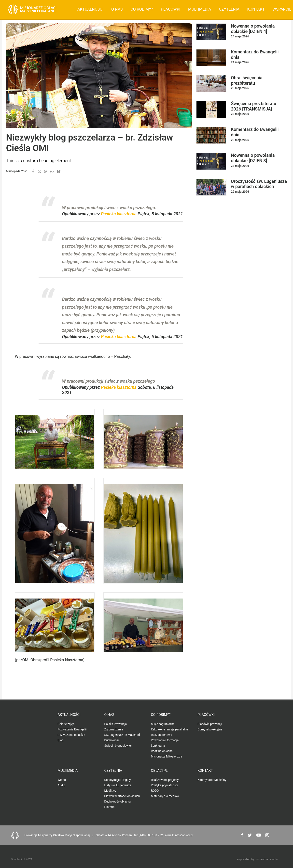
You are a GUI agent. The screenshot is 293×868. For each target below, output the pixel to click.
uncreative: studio (266, 859)
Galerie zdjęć (66, 724)
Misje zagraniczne (163, 724)
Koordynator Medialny (212, 780)
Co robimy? (142, 9)
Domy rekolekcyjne (210, 729)
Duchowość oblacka (118, 802)
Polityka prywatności (165, 785)
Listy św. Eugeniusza (118, 785)
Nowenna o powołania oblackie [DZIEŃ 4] (253, 29)
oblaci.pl (159, 771)
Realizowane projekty (165, 780)
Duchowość (112, 740)
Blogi (61, 740)
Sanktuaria (158, 746)
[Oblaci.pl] (32, 9)
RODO (155, 791)
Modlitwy (110, 791)
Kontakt (256, 9)
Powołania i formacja (165, 740)
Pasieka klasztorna (119, 214)
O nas (117, 9)
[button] (33, 172)
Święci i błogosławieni (119, 746)
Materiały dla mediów (165, 796)
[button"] (242, 836)
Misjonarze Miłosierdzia (167, 757)
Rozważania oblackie (71, 735)
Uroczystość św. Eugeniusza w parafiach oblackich (259, 184)
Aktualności (90, 9)
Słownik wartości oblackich (122, 796)
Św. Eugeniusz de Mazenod (122, 735)
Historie (110, 807)
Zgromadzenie (114, 729)
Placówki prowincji (210, 724)
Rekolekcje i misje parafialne (170, 729)
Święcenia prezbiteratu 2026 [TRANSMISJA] (253, 106)
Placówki (171, 9)
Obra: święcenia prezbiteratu (247, 80)
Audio (62, 785)
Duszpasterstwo (162, 735)
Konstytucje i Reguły (118, 780)
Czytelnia (229, 9)
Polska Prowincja (116, 724)
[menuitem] (90, 9)
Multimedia (200, 9)
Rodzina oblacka (162, 751)
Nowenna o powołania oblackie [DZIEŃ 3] (253, 158)
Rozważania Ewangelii (72, 729)
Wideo (62, 780)
